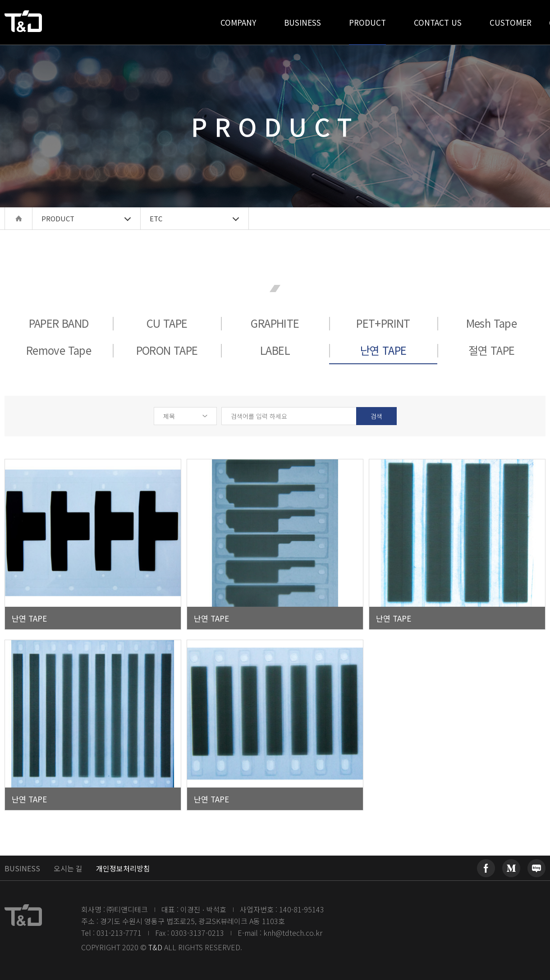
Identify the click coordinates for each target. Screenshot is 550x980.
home (18, 218)
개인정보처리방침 (123, 868)
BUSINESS (22, 868)
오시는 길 (68, 868)
